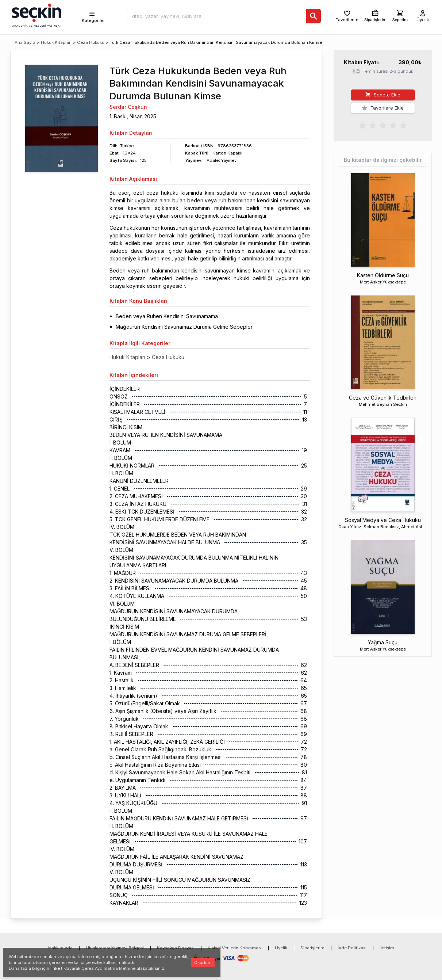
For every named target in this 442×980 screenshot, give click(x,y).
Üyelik (281, 948)
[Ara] (314, 16)
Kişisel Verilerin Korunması (235, 948)
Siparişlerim (312, 948)
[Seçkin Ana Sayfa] (36, 15)
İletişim (387, 948)
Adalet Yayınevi (222, 160)
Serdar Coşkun (128, 107)
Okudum (203, 962)
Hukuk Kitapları (56, 42)
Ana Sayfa (25, 42)
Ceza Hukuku (91, 42)
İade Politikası (352, 948)
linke (55, 968)
